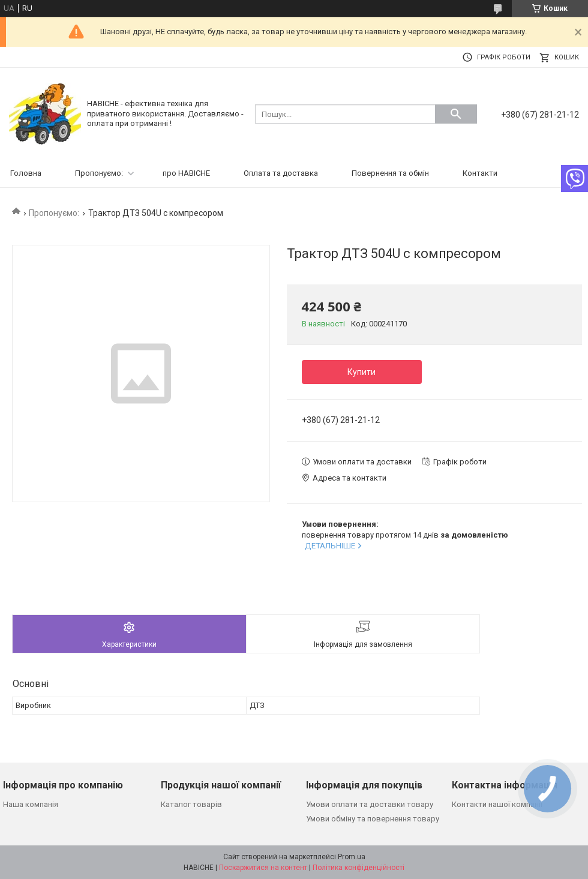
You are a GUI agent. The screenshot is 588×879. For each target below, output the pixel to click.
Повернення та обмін (390, 173)
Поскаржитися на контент (263, 868)
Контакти (480, 173)
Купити (361, 372)
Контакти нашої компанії (497, 804)
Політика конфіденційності (358, 868)
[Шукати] (456, 114)
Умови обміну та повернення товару (373, 819)
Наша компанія (31, 804)
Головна (26, 173)
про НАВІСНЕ (186, 173)
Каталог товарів (191, 804)
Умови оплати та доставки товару (370, 804)
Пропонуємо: (99, 173)
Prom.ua (352, 857)
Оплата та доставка (281, 173)
